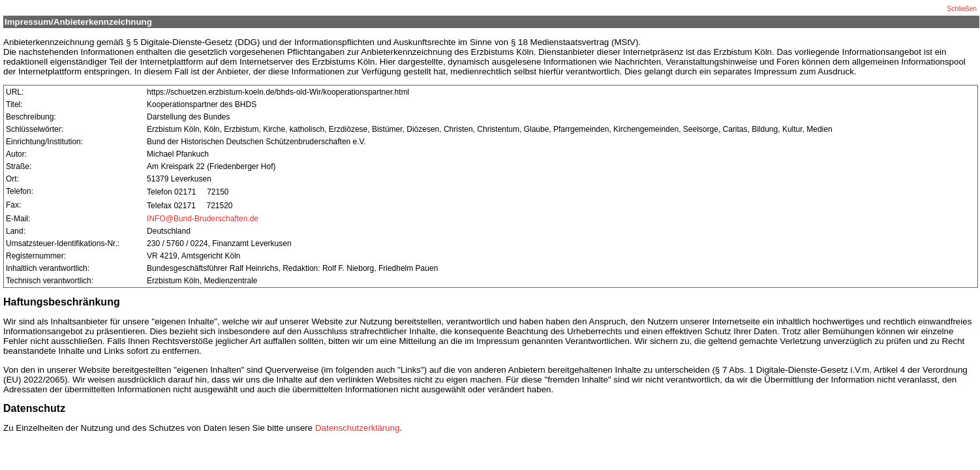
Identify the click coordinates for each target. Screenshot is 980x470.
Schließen (962, 9)
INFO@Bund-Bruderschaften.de (203, 219)
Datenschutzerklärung (358, 428)
